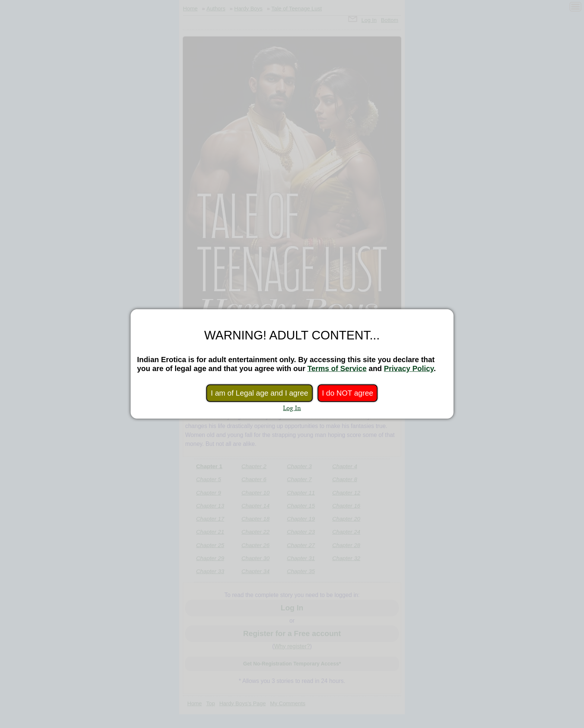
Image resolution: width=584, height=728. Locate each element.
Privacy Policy (409, 368)
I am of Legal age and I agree (259, 393)
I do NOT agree (347, 393)
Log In (292, 408)
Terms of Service (337, 368)
